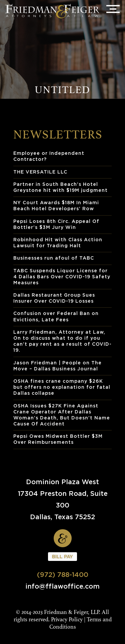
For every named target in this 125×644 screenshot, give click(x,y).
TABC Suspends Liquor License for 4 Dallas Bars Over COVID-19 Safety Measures (62, 276)
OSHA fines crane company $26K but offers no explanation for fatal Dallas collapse (62, 387)
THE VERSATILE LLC (40, 172)
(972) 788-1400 (63, 574)
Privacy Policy (67, 619)
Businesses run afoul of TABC (54, 258)
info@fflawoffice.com (62, 586)
